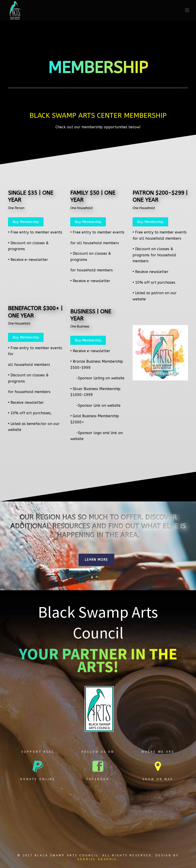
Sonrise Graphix (97, 859)
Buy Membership (26, 222)
